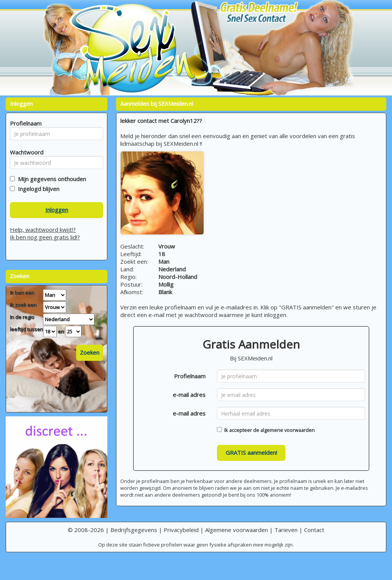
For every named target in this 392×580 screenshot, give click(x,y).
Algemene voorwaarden (237, 530)
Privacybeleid (181, 530)
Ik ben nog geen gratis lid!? (45, 237)
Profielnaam (190, 376)
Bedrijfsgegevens (134, 530)
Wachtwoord (25, 152)
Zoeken (90, 352)
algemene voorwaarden (288, 430)
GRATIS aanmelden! (251, 453)
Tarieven (286, 530)
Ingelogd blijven (37, 189)
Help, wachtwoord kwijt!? (43, 229)
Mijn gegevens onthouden (50, 179)
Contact (314, 530)
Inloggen (57, 210)
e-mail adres (189, 395)
